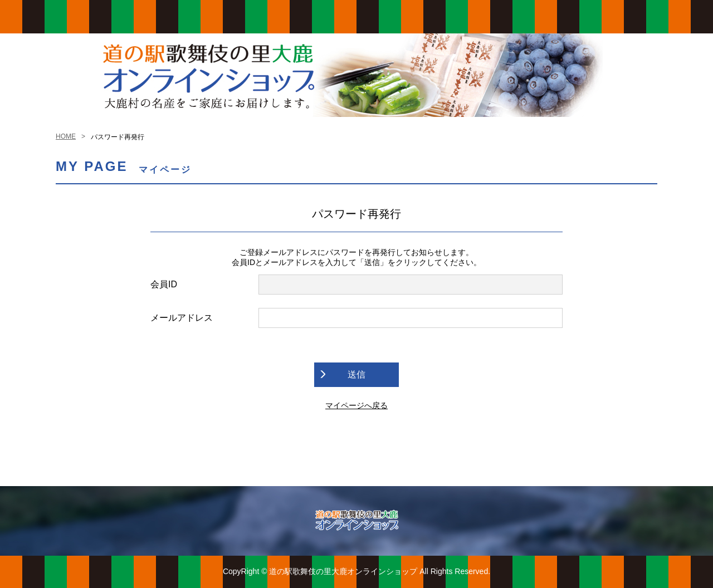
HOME (66, 136)
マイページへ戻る (356, 405)
